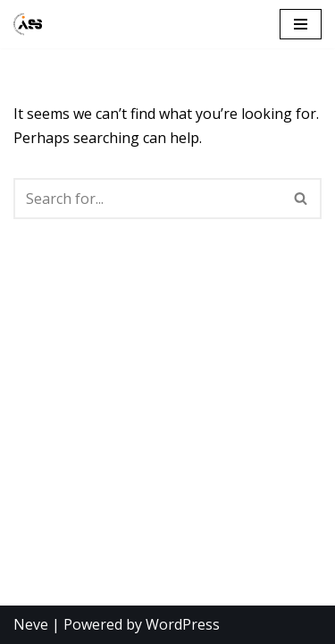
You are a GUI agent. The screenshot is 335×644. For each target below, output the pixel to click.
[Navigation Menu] (301, 24)
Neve (31, 624)
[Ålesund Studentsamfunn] (28, 24)
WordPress (183, 624)
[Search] (147, 199)
